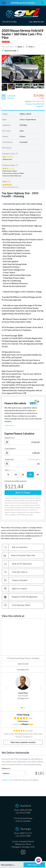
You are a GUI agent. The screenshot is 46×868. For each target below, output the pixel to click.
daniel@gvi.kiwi (23, 669)
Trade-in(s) (9, 459)
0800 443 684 (39, 22)
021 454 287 (23, 696)
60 (38, 475)
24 (16, 475)
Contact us (6, 780)
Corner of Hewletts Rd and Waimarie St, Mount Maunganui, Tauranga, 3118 (23, 844)
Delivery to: (6, 768)
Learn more (10, 425)
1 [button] (22, 709)
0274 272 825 (11, 22)
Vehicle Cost (10, 438)
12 (8, 475)
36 (23, 475)
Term (10, 470)
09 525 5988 (25, 813)
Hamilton (6, 773)
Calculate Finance (11, 97)
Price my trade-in (35, 459)
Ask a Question (34, 865)
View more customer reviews (23, 742)
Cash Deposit (10, 449)
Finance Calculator (16, 580)
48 (30, 475)
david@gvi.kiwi (23, 698)
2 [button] (24, 709)
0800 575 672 (26, 833)
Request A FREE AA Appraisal (21, 597)
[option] (23, 69)
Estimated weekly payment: (16, 481)
